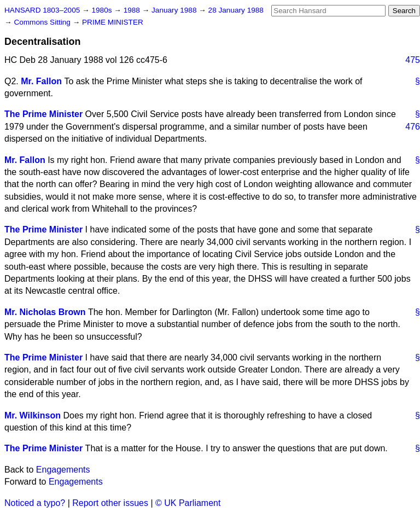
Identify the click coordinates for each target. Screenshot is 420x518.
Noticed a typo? (35, 503)
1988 (133, 10)
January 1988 (175, 10)
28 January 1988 (236, 10)
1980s (103, 10)
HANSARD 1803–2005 (42, 10)
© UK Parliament (188, 503)
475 (413, 60)
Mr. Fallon (41, 81)
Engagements (63, 470)
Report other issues (110, 503)
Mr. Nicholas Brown (45, 312)
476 (413, 127)
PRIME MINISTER (113, 22)
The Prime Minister (43, 114)
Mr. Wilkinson (33, 415)
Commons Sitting (43, 22)
